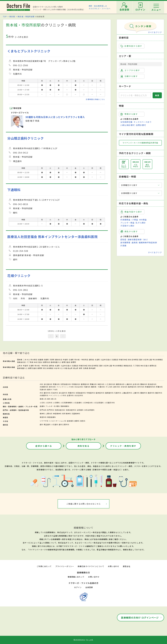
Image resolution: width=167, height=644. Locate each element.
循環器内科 (85, 384)
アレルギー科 (51, 406)
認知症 (123, 239)
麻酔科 (77, 421)
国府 (141, 360)
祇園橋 (41, 360)
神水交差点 (38, 362)
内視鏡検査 (125, 220)
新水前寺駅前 (133, 360)
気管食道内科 (66, 384)
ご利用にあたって (44, 566)
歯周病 (135, 243)
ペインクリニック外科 (58, 395)
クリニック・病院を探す (123, 446)
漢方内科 (52, 387)
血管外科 (70, 395)
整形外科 (47, 393)
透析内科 (117, 387)
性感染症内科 (60, 410)
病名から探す (129, 232)
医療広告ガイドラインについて (91, 566)
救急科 (83, 421)
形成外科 (55, 393)
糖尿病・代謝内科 (98, 387)
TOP (5, 16)
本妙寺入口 (58, 368)
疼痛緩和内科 (150, 387)
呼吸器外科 (91, 393)
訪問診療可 (141, 125)
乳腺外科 (118, 393)
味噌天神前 (123, 360)
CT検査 (135, 220)
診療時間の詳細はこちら (95, 99)
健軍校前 (47, 362)
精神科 (42, 414)
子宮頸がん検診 (127, 226)
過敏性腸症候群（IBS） (138, 239)
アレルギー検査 (127, 223)
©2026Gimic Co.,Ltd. (83, 640)
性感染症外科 (71, 410)
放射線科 (70, 421)
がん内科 (109, 387)
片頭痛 (123, 246)
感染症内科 (152, 384)
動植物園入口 (56, 362)
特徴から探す (129, 114)
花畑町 (71, 360)
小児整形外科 (110, 403)
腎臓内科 (93, 384)
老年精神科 (67, 414)
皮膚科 (42, 406)
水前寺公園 (148, 360)
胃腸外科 (72, 393)
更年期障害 (125, 243)
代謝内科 (87, 387)
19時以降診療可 (128, 125)
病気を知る (84, 446)
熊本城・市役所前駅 (26, 16)
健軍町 (74, 362)
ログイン (78, 587)
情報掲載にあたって (76, 577)
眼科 (58, 406)
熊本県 (12, 16)
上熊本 (20, 366)
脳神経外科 (100, 393)
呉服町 (46, 360)
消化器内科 (48, 384)
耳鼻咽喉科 (65, 406)
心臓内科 (129, 384)
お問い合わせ (113, 566)
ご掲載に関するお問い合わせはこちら (84, 504)
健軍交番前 (66, 362)
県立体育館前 (48, 368)
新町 (81, 368)
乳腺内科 (43, 389)
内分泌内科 (79, 387)
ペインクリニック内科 (65, 387)
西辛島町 (92, 368)
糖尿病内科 (120, 384)
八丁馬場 (30, 362)
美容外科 (43, 417)
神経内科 (101, 384)
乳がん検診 (141, 223)
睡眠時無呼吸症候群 (148, 243)
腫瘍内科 (144, 384)
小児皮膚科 (78, 403)
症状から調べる (44, 446)
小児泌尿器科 (99, 403)
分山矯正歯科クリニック (26, 138)
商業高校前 (21, 362)
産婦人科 (43, 399)
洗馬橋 (86, 368)
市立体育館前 (158, 360)
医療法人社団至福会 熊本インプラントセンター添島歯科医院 (52, 237)
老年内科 (141, 387)
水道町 (97, 360)
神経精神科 (57, 414)
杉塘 (65, 368)
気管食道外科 (81, 393)
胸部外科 (151, 393)
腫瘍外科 (144, 393)
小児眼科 (56, 403)
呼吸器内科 (76, 384)
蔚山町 (76, 368)
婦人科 (54, 399)
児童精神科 (76, 414)
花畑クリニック (19, 276)
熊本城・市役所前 (81, 360)
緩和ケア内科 (52, 389)
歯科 (41, 424)
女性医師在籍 (126, 122)
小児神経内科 (88, 403)
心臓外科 (136, 393)
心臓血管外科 (127, 393)
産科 (49, 399)
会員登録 (89, 587)
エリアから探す (130, 70)
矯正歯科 (47, 424)
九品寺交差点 (106, 360)
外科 (41, 393)
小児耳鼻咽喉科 (67, 403)
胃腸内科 (56, 384)
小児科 (42, 403)
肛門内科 (43, 410)
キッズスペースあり (143, 122)
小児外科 (49, 403)
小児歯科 (55, 424)
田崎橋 (20, 360)
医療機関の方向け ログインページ (140, 618)
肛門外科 (51, 410)
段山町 (70, 368)
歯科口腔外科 (64, 424)
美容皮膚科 (52, 417)
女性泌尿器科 (89, 410)
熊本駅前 (34, 360)
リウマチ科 (44, 421)
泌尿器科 (80, 410)
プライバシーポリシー (65, 566)
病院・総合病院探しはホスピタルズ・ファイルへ (100, 7)
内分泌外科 (79, 395)
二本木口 (26, 360)
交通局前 (115, 360)
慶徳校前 (59, 360)
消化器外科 (63, 393)
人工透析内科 (110, 384)
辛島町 (66, 360)
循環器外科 (109, 393)
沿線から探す (129, 76)
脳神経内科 (132, 387)
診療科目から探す (131, 46)
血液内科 (136, 384)
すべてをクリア (155, 32)
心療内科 (49, 414)
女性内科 (124, 387)
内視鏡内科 (44, 387)
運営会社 (127, 566)
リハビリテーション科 (58, 421)
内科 (41, 384)
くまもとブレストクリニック (29, 51)
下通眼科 (14, 190)
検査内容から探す (131, 212)
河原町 (52, 360)
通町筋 (91, 360)
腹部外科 (159, 393)
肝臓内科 (159, 387)
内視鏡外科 (44, 395)
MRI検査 (143, 220)
